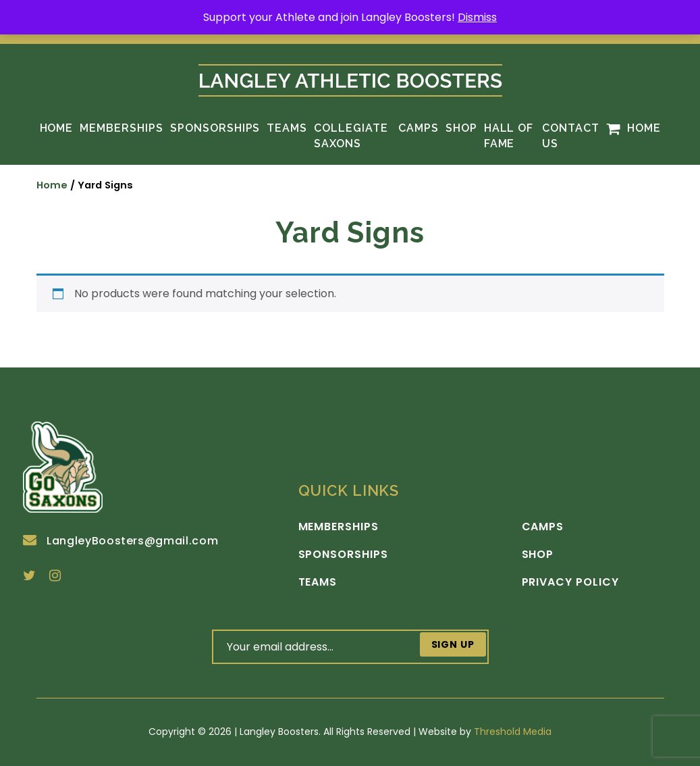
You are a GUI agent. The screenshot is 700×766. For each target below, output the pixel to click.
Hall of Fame (509, 135)
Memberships (122, 128)
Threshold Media (513, 732)
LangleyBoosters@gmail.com (121, 541)
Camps (419, 128)
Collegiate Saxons (351, 135)
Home (57, 128)
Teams (287, 128)
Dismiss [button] (477, 17)
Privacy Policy (570, 582)
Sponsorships (215, 128)
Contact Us (571, 135)
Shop (461, 128)
